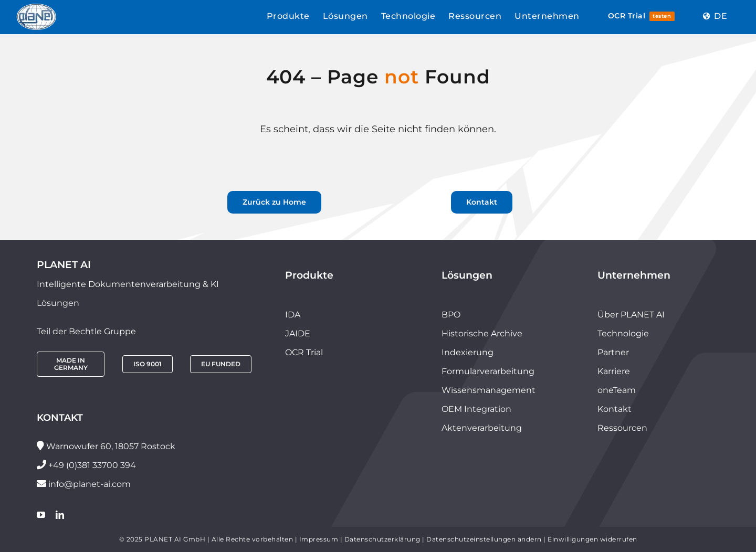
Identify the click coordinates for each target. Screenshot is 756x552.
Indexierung (468, 352)
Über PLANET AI (631, 315)
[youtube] (41, 515)
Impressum (319, 539)
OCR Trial (304, 352)
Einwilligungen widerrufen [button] (592, 539)
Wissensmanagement (489, 390)
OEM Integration (476, 409)
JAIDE (298, 333)
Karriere (614, 371)
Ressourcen (622, 428)
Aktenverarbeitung (482, 428)
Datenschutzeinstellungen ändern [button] (484, 539)
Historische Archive (482, 333)
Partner (613, 352)
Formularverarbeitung (488, 371)
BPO (451, 315)
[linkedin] (60, 515)
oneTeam (617, 390)
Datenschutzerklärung (382, 539)
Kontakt (615, 409)
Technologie (623, 333)
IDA (293, 315)
